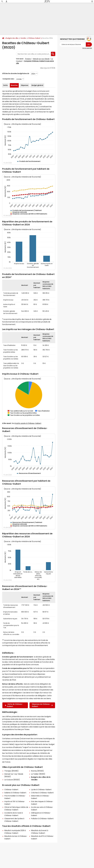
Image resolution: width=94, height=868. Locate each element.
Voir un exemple (87, 48)
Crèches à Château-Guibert (42, 793)
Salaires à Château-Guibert (15, 793)
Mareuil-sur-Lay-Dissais (41, 59)
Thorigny (28, 59)
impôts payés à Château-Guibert (28, 423)
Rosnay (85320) (37, 771)
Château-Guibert (34, 38)
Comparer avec (8, 79)
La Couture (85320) (12, 780)
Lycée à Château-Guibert (41, 789)
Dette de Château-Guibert (14, 705)
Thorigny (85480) (11, 771)
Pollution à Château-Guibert (42, 818)
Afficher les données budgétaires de (16, 73)
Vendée (23, 38)
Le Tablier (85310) (38, 774)
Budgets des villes (12, 38)
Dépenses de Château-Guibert (42, 705)
